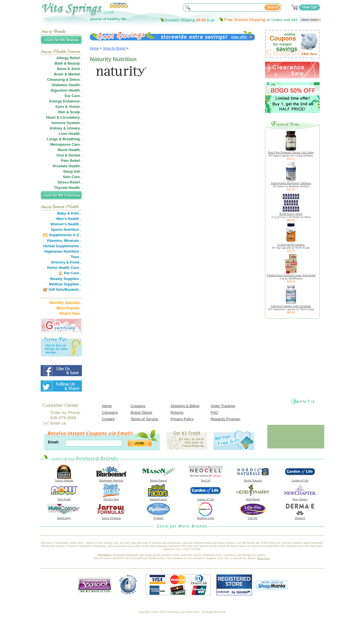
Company (110, 412)
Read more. (264, 558)
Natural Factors (158, 498)
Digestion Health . (66, 90)
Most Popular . (69, 308)
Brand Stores (141, 412)
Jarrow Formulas (111, 517)
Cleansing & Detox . (65, 80)
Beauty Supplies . (66, 279)
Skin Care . (72, 177)
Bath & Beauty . (68, 63)
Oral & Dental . (69, 155)
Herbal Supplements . (62, 246)
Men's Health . (69, 219)
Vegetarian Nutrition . (62, 251)
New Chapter (300, 498)
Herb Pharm (253, 498)
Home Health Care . (64, 268)
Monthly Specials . (66, 303)
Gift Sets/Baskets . (65, 290)
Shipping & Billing (185, 406)
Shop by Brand (114, 48)
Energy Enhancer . (66, 101)
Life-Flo (253, 517)
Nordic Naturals (253, 479)
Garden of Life (300, 479)
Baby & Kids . (69, 213)
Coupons (138, 406)
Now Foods (64, 498)
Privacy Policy (182, 419)
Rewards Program (225, 419)
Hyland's (158, 517)
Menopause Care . (66, 144)
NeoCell (206, 479)
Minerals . (73, 241)
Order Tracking (223, 406)
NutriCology (64, 517)
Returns (177, 412)
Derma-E (300, 517)
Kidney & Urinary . (66, 128)
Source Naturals (64, 479)
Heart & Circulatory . (64, 117)
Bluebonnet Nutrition (111, 479)
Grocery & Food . (66, 262)
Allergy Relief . (69, 58)
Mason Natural (158, 479)
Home (94, 48)
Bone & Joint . (70, 69)
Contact (108, 419)
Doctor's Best (111, 498)
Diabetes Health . (67, 85)
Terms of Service (144, 419)
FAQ (214, 412)
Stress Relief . (70, 182)
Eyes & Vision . (69, 107)
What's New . (71, 313)
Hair (62, 112)
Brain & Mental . (68, 74)
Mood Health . (70, 150)
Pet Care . (73, 273)
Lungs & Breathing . (65, 139)
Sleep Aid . (73, 171)
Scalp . (76, 112)
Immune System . (67, 123)
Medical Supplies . (65, 284)
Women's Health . (66, 224)
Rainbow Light (206, 517)
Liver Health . (70, 134)
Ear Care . (73, 96)
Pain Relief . (71, 161)
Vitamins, (55, 241)
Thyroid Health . (68, 188)
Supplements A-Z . (65, 235)
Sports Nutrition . (66, 229)
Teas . (76, 257)
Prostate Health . (67, 166)
